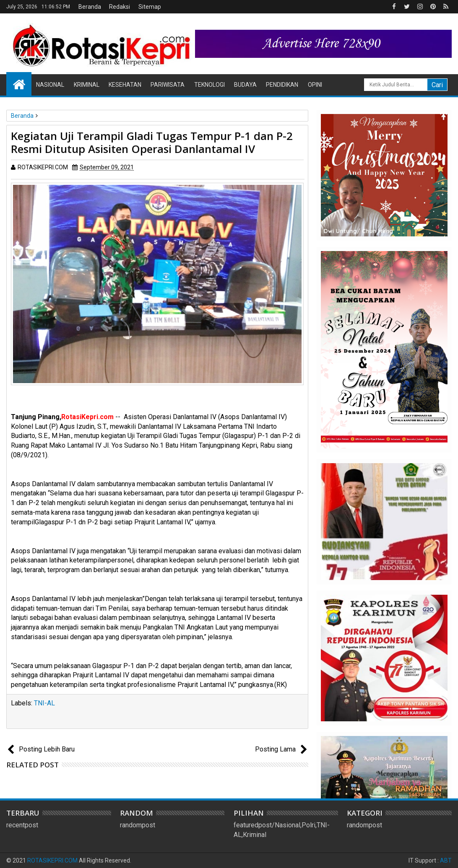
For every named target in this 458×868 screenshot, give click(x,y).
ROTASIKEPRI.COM (52, 860)
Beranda (90, 7)
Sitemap (150, 7)
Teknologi (209, 85)
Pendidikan (282, 85)
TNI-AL (44, 703)
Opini (315, 85)
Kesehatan (125, 85)
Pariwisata (168, 85)
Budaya (245, 85)
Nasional (50, 85)
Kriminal (87, 85)
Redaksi (120, 7)
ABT (446, 860)
